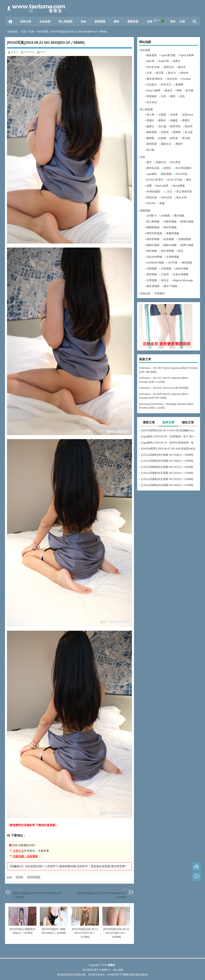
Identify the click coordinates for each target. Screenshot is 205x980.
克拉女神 (172, 79)
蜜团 (173, 96)
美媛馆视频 (173, 233)
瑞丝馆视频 (153, 239)
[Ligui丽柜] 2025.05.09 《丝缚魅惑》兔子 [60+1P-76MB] (170, 436)
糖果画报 (152, 132)
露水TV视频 (170, 286)
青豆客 (160, 73)
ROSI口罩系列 (155, 180)
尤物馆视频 (184, 239)
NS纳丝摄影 (153, 191)
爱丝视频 (152, 251)
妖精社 (167, 168)
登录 (173, 22)
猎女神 (184, 73)
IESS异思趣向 (184, 168)
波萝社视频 (187, 245)
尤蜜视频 (152, 269)
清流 (182, 96)
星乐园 (186, 138)
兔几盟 (189, 132)
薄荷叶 (179, 144)
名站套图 (45, 22)
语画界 (174, 115)
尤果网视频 (173, 257)
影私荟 (174, 138)
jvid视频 (165, 216)
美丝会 (165, 280)
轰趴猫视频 (153, 286)
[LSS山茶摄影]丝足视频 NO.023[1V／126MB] (167, 479)
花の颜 (162, 126)
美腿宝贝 (161, 162)
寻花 (164, 96)
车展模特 (160, 293)
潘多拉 (168, 91)
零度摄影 (152, 96)
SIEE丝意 (167, 197)
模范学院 (175, 126)
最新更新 (133, 22)
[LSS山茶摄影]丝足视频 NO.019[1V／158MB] (167, 455)
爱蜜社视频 (187, 222)
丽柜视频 (166, 174)
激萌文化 (169, 67)
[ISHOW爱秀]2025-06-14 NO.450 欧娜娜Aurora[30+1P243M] (170, 430)
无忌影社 (152, 85)
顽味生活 (166, 144)
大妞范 (165, 274)
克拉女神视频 (154, 257)
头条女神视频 (181, 274)
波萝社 (177, 61)
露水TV (172, 73)
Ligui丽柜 (152, 174)
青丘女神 (181, 197)
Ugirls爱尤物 (168, 55)
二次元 (168, 191)
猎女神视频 (167, 251)
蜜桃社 (162, 120)
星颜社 (150, 120)
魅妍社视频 (170, 245)
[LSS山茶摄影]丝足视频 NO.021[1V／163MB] (167, 467)
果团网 (179, 85)
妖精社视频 (182, 269)
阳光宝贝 (166, 85)
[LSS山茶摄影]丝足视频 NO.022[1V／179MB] (167, 473)
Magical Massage (183, 280)
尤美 (149, 73)
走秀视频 (152, 280)
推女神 (150, 61)
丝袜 (83, 22)
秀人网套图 (65, 22)
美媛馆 (174, 120)
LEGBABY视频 (155, 263)
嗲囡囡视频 (153, 227)
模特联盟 (152, 144)
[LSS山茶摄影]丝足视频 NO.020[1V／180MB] (167, 461)
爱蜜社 (186, 120)
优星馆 (165, 132)
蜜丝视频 (179, 216)
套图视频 (100, 22)
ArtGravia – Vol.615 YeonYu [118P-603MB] (164, 388)
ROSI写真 (43, 32)
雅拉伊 (182, 67)
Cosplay (186, 79)
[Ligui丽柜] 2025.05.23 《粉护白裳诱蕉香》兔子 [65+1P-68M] (170, 443)
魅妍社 (150, 126)
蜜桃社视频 (153, 245)
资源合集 (145, 293)
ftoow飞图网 (153, 91)
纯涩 (181, 251)
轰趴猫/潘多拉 (155, 79)
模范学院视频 (154, 233)
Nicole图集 (179, 186)
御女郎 (189, 126)
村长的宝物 (153, 67)
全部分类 (25, 22)
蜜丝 (189, 180)
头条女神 (164, 61)
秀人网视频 (153, 222)
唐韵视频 (152, 274)
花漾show (188, 115)
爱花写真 (152, 197)
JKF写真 (173, 263)
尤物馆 (162, 138)
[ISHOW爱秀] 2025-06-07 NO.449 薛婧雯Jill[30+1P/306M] (170, 449)
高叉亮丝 (175, 162)
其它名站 (152, 102)
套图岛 (15, 52)
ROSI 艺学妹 (175, 180)
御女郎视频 (170, 227)
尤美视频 (166, 269)
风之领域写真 (184, 191)
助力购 (150, 150)
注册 (182, 22)
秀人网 (150, 115)
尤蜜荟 (162, 115)
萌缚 (179, 91)
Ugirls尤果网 (186, 55)
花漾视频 (169, 239)
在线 (155, 21)
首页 (10, 22)
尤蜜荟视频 (170, 222)
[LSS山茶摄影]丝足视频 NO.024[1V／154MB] (167, 485)
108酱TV (152, 216)
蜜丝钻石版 (153, 168)
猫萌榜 (177, 132)
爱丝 (149, 162)
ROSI (20, 877)
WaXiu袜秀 (162, 186)
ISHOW (151, 203)
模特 (116, 22)
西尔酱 (190, 91)
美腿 (162, 203)
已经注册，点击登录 (25, 856)
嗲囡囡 (150, 138)
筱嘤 (149, 186)
